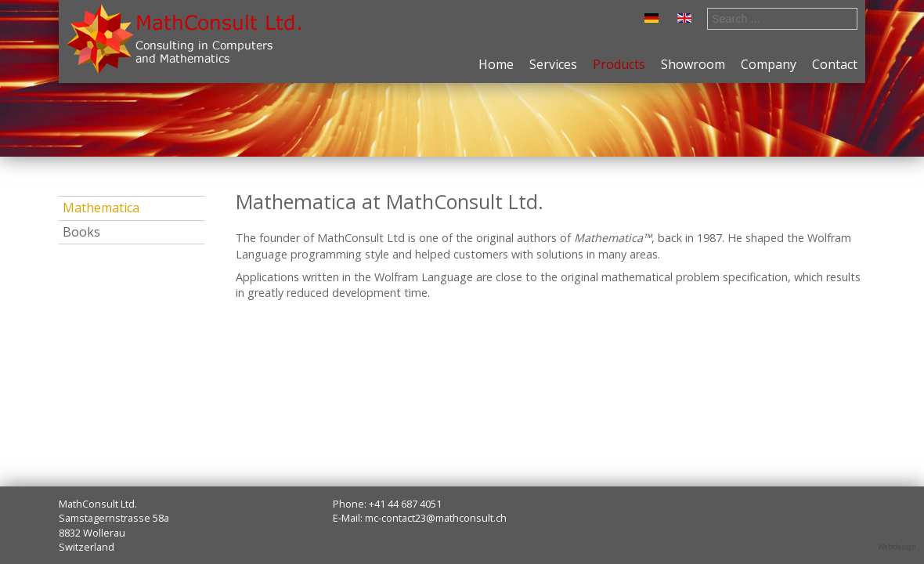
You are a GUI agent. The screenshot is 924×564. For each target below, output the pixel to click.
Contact (835, 64)
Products (619, 64)
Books (81, 232)
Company (769, 64)
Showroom (693, 64)
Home (496, 64)
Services (553, 64)
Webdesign (897, 546)
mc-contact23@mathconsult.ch (436, 518)
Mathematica (101, 208)
